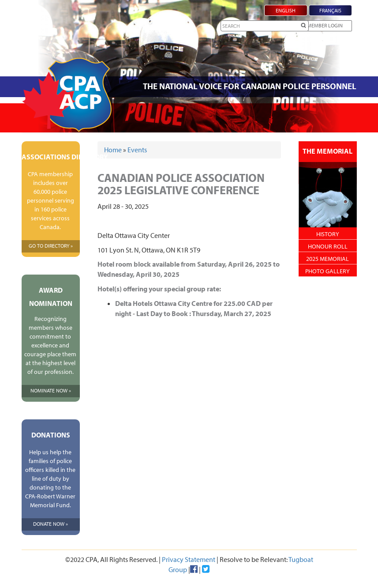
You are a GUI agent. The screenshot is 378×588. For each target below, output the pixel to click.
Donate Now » (51, 524)
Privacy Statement (189, 559)
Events (137, 150)
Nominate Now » (51, 390)
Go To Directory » (51, 246)
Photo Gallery (327, 271)
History (328, 234)
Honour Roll (328, 246)
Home (113, 150)
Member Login (325, 25)
